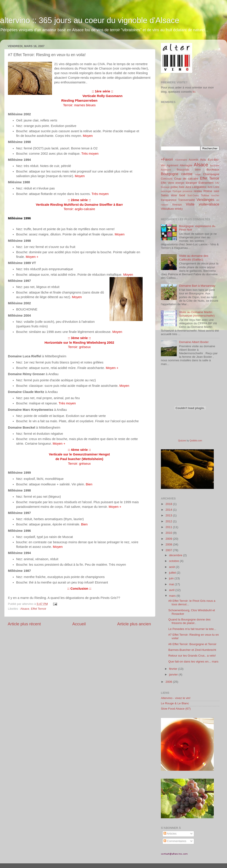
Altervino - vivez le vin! (176, 698)
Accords (194, 160)
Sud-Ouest (193, 195)
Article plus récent (24, 624)
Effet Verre (167, 183)
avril (172, 590)
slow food (178, 195)
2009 (169, 539)
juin (172, 578)
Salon (165, 195)
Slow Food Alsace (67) (176, 709)
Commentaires (175, 841)
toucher (215, 195)
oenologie (166, 191)
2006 (169, 682)
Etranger (191, 183)
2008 (169, 544)
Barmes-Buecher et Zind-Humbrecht (192, 650)
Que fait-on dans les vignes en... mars (193, 662)
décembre (176, 555)
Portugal (177, 191)
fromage (165, 187)
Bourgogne (170, 174)
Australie (215, 165)
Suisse (205, 195)
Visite (190, 204)
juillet (173, 573)
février (174, 669)
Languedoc (199, 187)
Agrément (172, 165)
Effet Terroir (38, 609)
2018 (169, 504)
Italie (182, 187)
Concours (167, 179)
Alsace (25, 609)
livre (210, 187)
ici (194, 92)
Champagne (211, 174)
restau (198, 191)
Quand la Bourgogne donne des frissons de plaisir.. (189, 621)
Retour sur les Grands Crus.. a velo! (192, 656)
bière (198, 170)
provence (188, 191)
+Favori (167, 159)
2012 (169, 521)
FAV (217, 183)
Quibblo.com (196, 441)
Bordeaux (213, 170)
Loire (216, 187)
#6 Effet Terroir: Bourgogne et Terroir (192, 644)
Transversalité (186, 200)
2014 (169, 510)
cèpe (198, 174)
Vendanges (206, 200)
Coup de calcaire (186, 179)
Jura (188, 187)
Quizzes (182, 441)
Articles (170, 834)
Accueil (79, 624)
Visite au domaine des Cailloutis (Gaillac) (194, 258)
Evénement (206, 183)
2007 (169, 550)
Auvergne (166, 170)
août (172, 567)
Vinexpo (177, 205)
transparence (169, 200)
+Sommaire (181, 160)
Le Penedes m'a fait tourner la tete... (192, 629)
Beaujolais (183, 170)
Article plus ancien (134, 624)
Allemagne (186, 165)
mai (172, 584)
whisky (179, 209)
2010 (169, 533)
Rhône (208, 191)
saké (216, 191)
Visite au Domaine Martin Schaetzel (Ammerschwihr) (197, 314)
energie (180, 183)
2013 (169, 515)
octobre (174, 561)
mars (173, 596)
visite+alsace (209, 204)
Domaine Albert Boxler (194, 342)
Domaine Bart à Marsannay (197, 286)
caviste (187, 174)
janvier (174, 674)
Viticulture (167, 209)
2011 (169, 527)
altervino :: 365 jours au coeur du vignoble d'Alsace (90, 20)
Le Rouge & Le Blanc (175, 703)
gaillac (174, 187)
